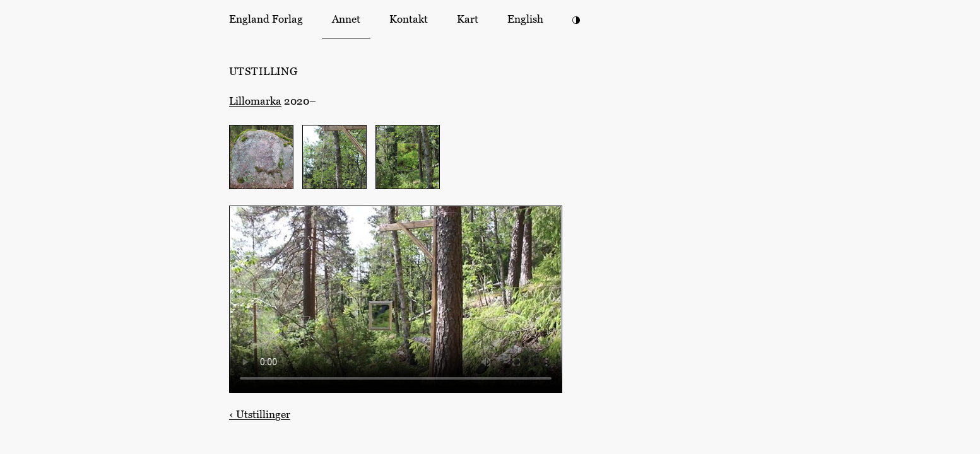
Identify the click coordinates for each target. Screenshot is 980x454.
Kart (468, 19)
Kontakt (409, 19)
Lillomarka (255, 101)
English (525, 19)
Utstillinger (260, 414)
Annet (346, 19)
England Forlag (266, 19)
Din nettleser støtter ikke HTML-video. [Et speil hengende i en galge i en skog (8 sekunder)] (396, 299)
